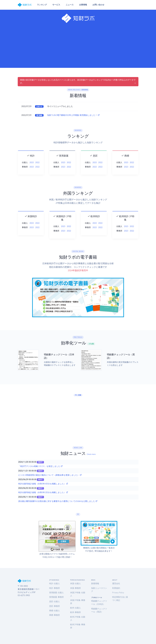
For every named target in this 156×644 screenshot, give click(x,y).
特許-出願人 (55, 584)
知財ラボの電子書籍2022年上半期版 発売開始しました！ (73, 115)
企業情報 (83, 5)
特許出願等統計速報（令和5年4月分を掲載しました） (43, 484)
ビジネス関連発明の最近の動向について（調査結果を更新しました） (50, 475)
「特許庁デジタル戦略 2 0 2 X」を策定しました (40, 466)
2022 (37, 169)
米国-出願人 (76, 584)
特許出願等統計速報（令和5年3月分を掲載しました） (43, 492)
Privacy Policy (118, 593)
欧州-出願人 (76, 608)
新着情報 (95, 584)
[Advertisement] (78, 44)
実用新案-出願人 (56, 593)
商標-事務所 (55, 615)
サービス (56, 5)
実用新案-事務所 (56, 597)
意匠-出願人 (55, 602)
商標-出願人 (55, 611)
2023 (32, 169)
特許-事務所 (55, 588)
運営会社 (116, 584)
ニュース (70, 5)
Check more (91, 454)
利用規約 (116, 588)
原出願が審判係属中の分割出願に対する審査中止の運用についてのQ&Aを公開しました (58, 501)
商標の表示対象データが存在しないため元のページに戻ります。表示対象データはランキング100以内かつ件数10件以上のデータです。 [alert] (78, 82)
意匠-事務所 (55, 606)
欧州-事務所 (76, 612)
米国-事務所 (76, 588)
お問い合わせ (98, 5)
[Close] (135, 83)
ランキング (42, 5)
